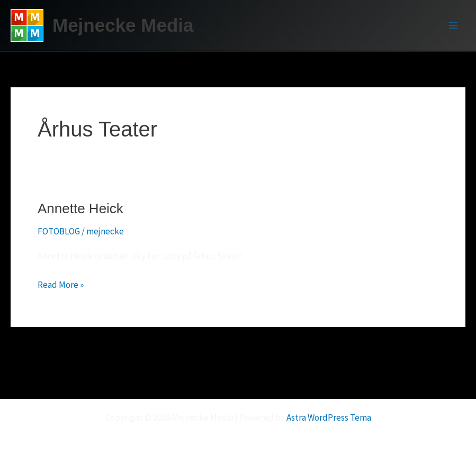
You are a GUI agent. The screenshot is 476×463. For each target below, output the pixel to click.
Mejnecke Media (123, 25)
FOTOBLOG (59, 231)
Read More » (61, 285)
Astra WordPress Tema (329, 417)
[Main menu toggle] (454, 25)
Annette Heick (80, 208)
